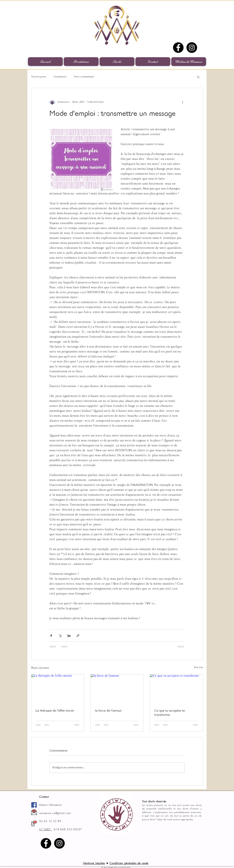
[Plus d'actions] (182, 102)
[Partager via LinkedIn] (69, 636)
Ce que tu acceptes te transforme (170, 713)
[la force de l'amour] (117, 689)
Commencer (60, 77)
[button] (198, 77)
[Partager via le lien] (78, 636)
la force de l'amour (108, 710)
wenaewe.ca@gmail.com (55, 813)
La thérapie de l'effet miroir (55, 710)
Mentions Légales (94, 863)
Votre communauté (84, 77)
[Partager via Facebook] (51, 636)
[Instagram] (192, 48)
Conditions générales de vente (129, 863)
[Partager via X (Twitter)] (60, 636)
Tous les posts (39, 77)
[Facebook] (178, 48)
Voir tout (198, 667)
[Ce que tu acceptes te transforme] (176, 689)
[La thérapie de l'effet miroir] (58, 689)
